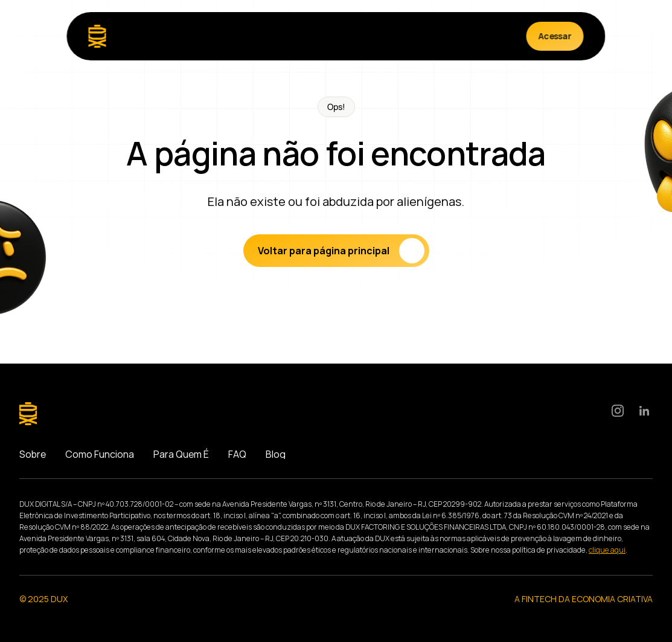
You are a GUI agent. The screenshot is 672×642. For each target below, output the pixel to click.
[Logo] (98, 36)
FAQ (237, 454)
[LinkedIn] (644, 411)
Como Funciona (100, 454)
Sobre (33, 454)
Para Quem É (181, 454)
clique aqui (607, 550)
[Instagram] (618, 411)
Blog (276, 454)
